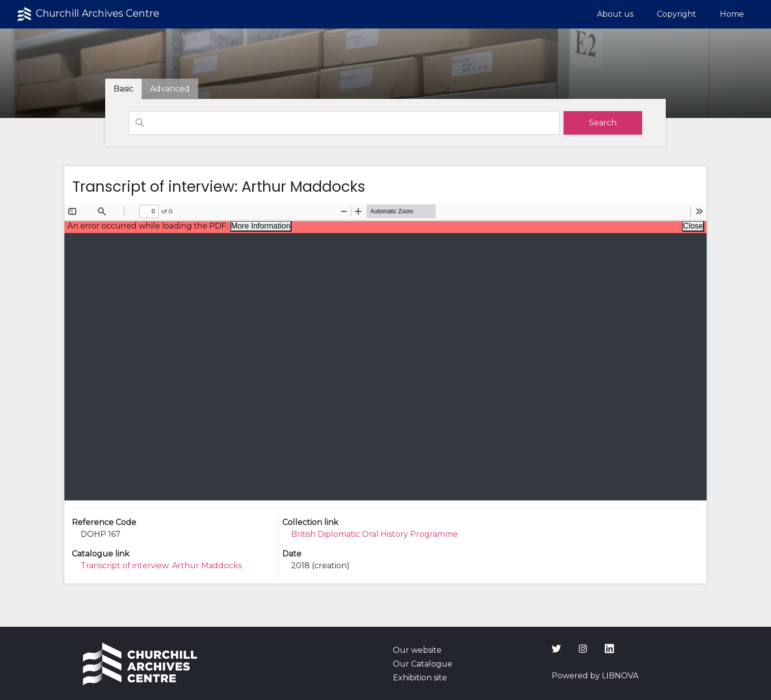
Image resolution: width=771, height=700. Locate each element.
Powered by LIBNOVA (595, 676)
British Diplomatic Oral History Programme (374, 534)
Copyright (677, 14)
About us (615, 14)
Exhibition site (420, 678)
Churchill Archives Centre (87, 14)
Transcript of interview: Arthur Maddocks (161, 566)
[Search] (344, 123)
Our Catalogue (423, 664)
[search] (603, 123)
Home (732, 14)
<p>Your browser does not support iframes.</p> (386, 352)
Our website (417, 650)
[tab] (170, 89)
